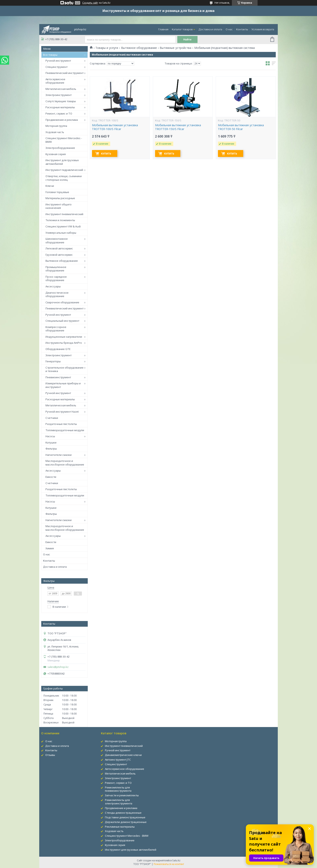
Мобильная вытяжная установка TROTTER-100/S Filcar (115, 127)
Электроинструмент (59, 95)
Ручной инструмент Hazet (62, 412)
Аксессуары (53, 286)
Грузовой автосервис (59, 255)
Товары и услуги (107, 48)
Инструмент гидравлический (64, 170)
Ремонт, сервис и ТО (59, 113)
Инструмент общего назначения (59, 206)
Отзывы (50, 755)
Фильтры (51, 449)
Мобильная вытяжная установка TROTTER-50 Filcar (241, 127)
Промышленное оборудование (56, 269)
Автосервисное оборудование (55, 81)
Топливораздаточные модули (65, 430)
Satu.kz (176, 860)
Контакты (242, 29)
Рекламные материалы (120, 827)
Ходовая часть (55, 132)
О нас (229, 29)
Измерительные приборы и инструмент (63, 385)
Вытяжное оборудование (62, 261)
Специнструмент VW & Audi (63, 226)
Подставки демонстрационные (125, 817)
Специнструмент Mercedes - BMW (64, 140)
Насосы (50, 436)
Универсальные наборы (61, 233)
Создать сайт (90, 3)
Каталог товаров (182, 29)
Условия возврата (263, 29)
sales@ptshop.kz (58, 667)
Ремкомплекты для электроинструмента (119, 802)
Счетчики (52, 418)
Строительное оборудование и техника (64, 369)
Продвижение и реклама (62, 120)
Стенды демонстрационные (123, 813)
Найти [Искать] (187, 39)
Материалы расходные (60, 198)
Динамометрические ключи (123, 755)
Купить (106, 154)
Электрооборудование (60, 148)
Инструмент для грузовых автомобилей (62, 162)
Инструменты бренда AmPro (64, 343)
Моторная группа (56, 126)
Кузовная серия (56, 154)
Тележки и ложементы (60, 220)
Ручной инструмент (58, 61)
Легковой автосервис (59, 248)
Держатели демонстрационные (126, 822)
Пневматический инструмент (64, 73)
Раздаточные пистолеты (61, 424)
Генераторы (53, 361)
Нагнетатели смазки (59, 455)
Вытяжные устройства (175, 48)
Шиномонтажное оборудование (57, 241)
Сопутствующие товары (61, 101)
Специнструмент (57, 67)
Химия (50, 548)
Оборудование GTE (58, 349)
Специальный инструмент (62, 321)
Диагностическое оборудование (57, 294)
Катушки (51, 442)
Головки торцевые (57, 192)
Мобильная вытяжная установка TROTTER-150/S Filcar (178, 127)
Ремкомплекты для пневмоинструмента (118, 789)
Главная (163, 29)
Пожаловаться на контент (169, 864)
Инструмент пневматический (64, 214)
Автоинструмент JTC (118, 760)
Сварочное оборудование (62, 302)
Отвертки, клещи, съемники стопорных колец (64, 178)
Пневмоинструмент (58, 377)
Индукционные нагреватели (64, 337)
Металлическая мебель (61, 89)
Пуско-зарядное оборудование (56, 278)
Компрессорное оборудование (56, 329)
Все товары (50, 55)
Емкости (51, 477)
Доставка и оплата (210, 29)
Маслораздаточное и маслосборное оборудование (65, 463)
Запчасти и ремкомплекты (122, 795)
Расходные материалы (60, 107)
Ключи (50, 186)
